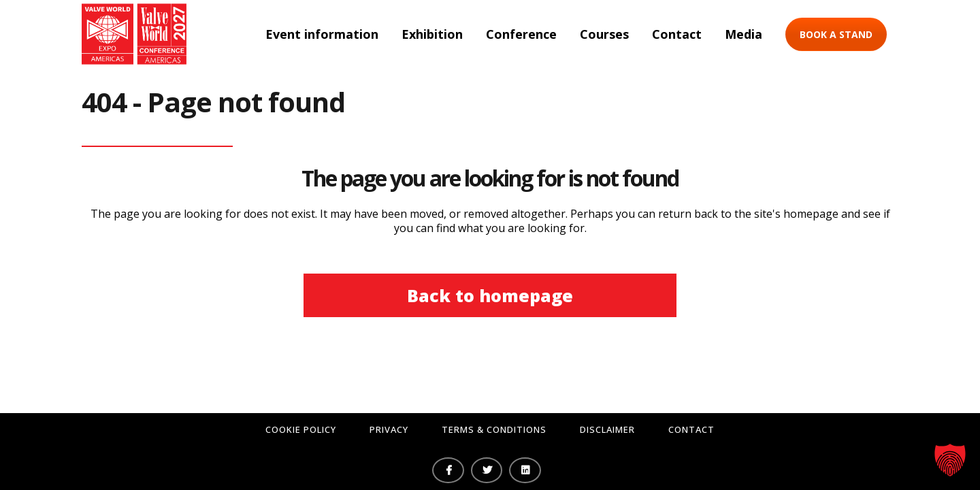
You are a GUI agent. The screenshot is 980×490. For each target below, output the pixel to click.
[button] (950, 460)
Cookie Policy (301, 429)
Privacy (389, 429)
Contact (691, 429)
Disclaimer (607, 429)
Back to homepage (490, 295)
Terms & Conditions (494, 429)
